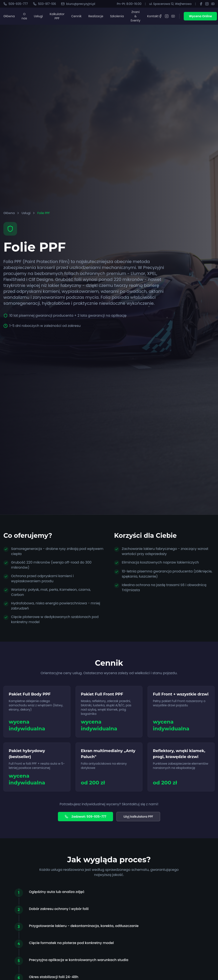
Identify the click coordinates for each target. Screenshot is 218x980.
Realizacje (96, 16)
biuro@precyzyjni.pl (78, 4)
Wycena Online (200, 16)
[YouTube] (213, 4)
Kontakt (153, 16)
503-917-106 (44, 4)
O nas (24, 16)
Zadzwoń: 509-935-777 (85, 817)
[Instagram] (207, 4)
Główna (9, 16)
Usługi (38, 16)
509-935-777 (16, 4)
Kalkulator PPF (57, 16)
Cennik (76, 16)
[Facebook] (201, 4)
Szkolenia (117, 16)
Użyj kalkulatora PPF (138, 817)
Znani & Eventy (136, 16)
